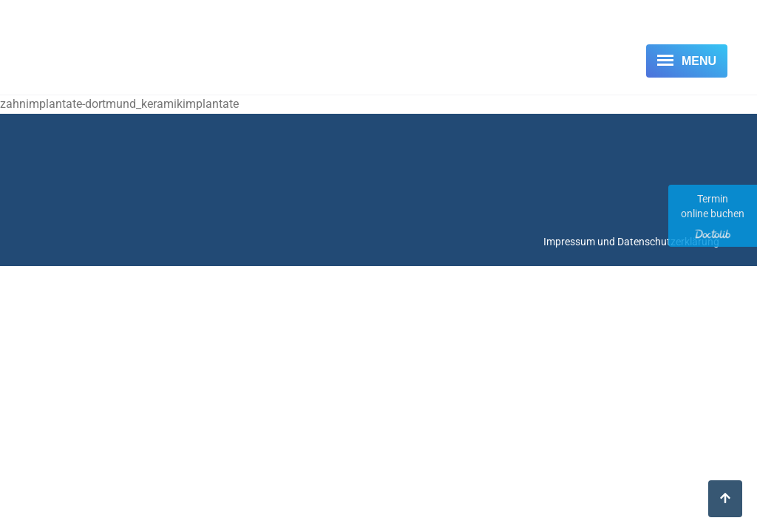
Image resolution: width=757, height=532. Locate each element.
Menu (699, 61)
